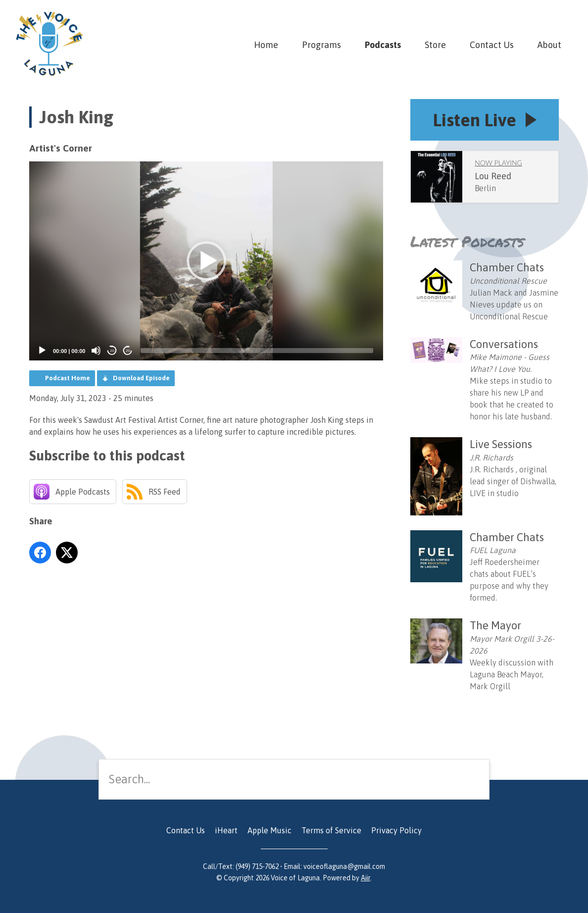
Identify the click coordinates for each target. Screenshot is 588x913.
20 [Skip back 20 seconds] (112, 351)
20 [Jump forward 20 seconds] (128, 351)
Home (266, 45)
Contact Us (492, 45)
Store (435, 45)
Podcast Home (68, 378)
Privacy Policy (396, 830)
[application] (206, 261)
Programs (321, 45)
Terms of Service (331, 830)
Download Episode (141, 378)
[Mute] (96, 351)
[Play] (42, 351)
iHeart (226, 830)
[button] (206, 261)
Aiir (366, 878)
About (549, 45)
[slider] (257, 351)
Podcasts (383, 45)
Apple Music (269, 830)
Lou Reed (493, 176)
